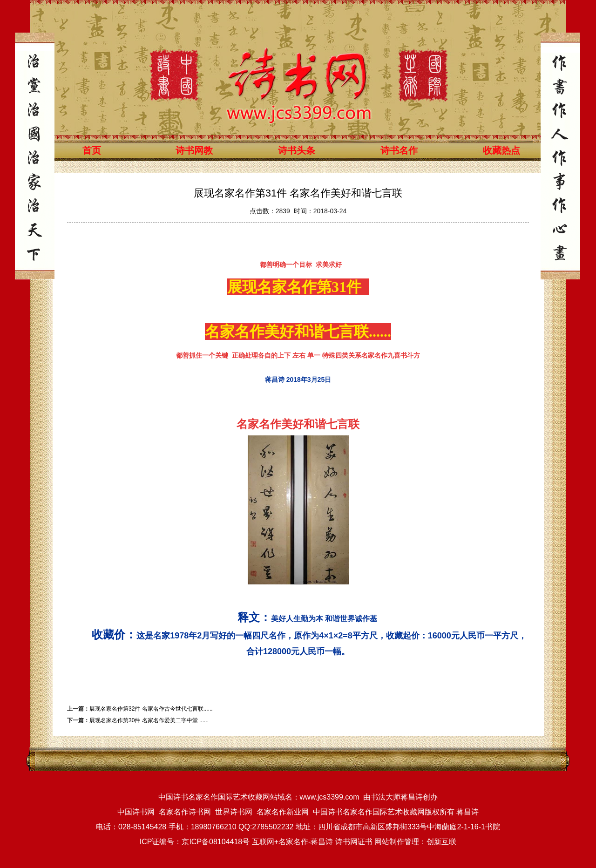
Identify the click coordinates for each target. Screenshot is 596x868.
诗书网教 (194, 150)
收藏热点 (501, 150)
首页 (92, 150)
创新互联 (441, 842)
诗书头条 (297, 150)
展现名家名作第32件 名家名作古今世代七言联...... (151, 709)
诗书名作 (399, 150)
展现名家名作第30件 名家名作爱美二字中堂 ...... (149, 720)
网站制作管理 (397, 842)
